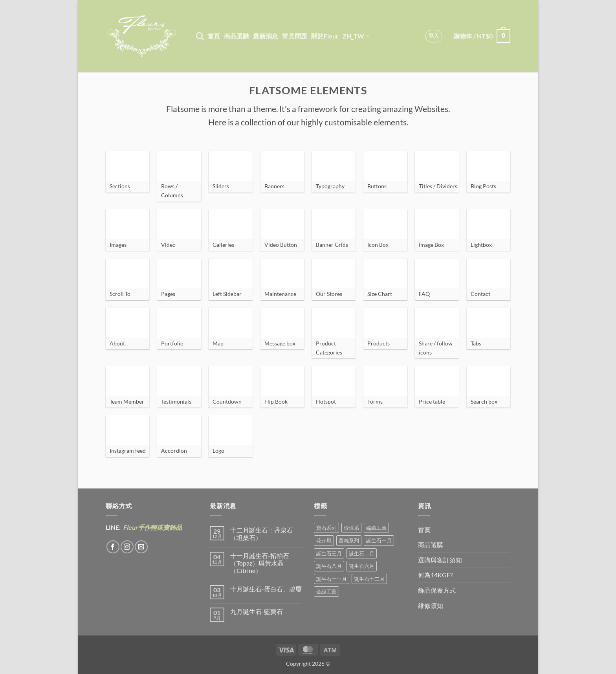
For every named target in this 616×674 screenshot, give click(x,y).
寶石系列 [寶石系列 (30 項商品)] (326, 528)
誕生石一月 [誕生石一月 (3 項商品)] (379, 540)
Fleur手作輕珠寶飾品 (152, 527)
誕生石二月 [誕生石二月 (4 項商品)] (362, 553)
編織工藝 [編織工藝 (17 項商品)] (376, 528)
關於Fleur (325, 36)
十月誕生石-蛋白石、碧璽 (266, 589)
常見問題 (295, 36)
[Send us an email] (141, 547)
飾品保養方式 (437, 590)
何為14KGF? (435, 575)
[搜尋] (200, 36)
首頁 (214, 36)
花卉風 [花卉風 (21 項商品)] (324, 540)
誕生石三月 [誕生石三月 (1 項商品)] (329, 553)
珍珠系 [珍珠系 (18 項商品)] (351, 528)
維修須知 (431, 605)
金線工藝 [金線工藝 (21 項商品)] (326, 591)
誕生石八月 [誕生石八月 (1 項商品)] (329, 566)
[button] (434, 36)
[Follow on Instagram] (127, 547)
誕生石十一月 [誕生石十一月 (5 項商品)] (332, 579)
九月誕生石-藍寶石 (257, 611)
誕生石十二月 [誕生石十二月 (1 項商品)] (369, 579)
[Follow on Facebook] (113, 547)
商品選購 (236, 36)
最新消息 (266, 36)
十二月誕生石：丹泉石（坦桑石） (262, 534)
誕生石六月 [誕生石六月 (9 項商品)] (362, 566)
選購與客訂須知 (440, 560)
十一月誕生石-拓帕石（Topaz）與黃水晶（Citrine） (260, 563)
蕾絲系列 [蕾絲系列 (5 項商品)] (349, 540)
